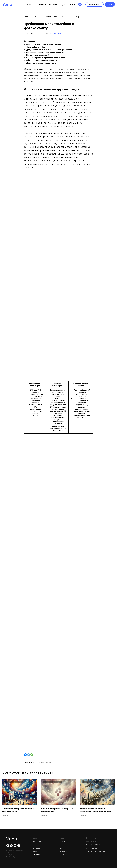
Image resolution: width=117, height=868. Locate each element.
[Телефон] (19, 846)
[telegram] (80, 4)
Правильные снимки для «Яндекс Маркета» (45, 52)
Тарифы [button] (41, 4)
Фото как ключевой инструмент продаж (44, 44)
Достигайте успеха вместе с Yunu (41, 63)
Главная (27, 17)
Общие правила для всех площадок (42, 60)
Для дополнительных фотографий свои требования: (49, 50)
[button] (95, 4)
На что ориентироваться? (38, 55)
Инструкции (63, 854)
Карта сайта (19, 851)
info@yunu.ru (15, 857)
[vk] (11, 846)
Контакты (53, 4)
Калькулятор (64, 851)
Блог (37, 17)
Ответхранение (37, 845)
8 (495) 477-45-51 (68, 4)
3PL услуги (36, 848)
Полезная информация (44, 763)
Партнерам (36, 854)
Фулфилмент (37, 842)
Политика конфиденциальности (96, 851)
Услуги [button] (30, 4)
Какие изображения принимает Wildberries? (46, 58)
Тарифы (62, 848)
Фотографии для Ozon (36, 47)
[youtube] (15, 846)
